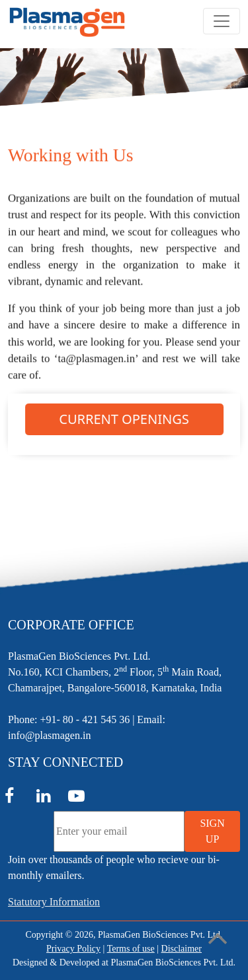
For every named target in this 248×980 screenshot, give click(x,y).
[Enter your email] (119, 831)
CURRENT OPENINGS (124, 420)
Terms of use (131, 949)
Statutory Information (54, 902)
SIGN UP (212, 831)
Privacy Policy (73, 949)
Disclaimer (182, 949)
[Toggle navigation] (222, 21)
